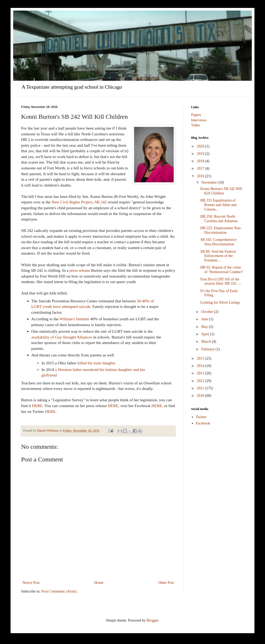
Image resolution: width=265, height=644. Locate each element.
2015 (201, 358)
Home (99, 583)
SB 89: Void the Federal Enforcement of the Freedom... (218, 256)
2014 (201, 366)
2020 (201, 146)
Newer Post (31, 583)
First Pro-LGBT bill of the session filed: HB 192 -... (221, 282)
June (205, 319)
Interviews (199, 120)
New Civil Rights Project (72, 202)
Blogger (152, 620)
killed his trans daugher (96, 363)
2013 (201, 373)
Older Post (166, 583)
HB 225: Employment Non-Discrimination (221, 230)
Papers (196, 115)
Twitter (201, 417)
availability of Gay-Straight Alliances (62, 337)
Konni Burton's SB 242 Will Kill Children (221, 191)
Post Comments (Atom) (59, 591)
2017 (201, 168)
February (208, 349)
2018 (201, 161)
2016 (201, 176)
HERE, (157, 406)
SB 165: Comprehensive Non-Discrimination (218, 242)
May (205, 327)
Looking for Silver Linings (220, 302)
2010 (201, 396)
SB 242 (101, 202)
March (206, 342)
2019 (201, 154)
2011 (201, 388)
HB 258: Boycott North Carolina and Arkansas (219, 219)
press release (80, 270)
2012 (201, 381)
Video (195, 125)
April (205, 334)
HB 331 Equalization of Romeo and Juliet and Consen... (218, 205)
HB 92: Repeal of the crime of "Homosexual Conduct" (222, 270)
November (209, 182)
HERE (37, 406)
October (208, 312)
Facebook (203, 423)
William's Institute (75, 319)
